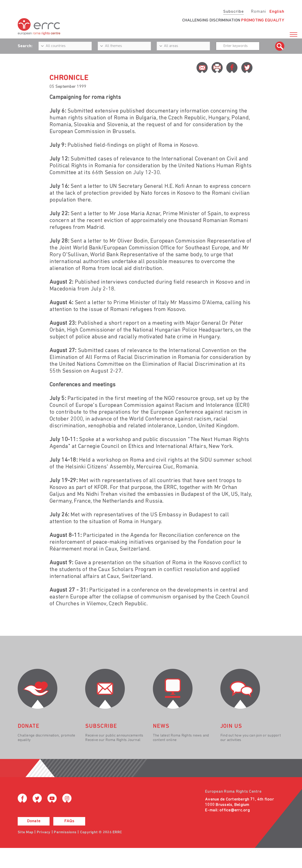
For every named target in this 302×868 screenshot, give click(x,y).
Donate (34, 821)
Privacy (44, 832)
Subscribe (233, 12)
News (161, 726)
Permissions (65, 832)
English (277, 12)
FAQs (69, 821)
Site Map (25, 832)
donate (29, 726)
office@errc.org (235, 810)
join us (231, 726)
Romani (258, 12)
